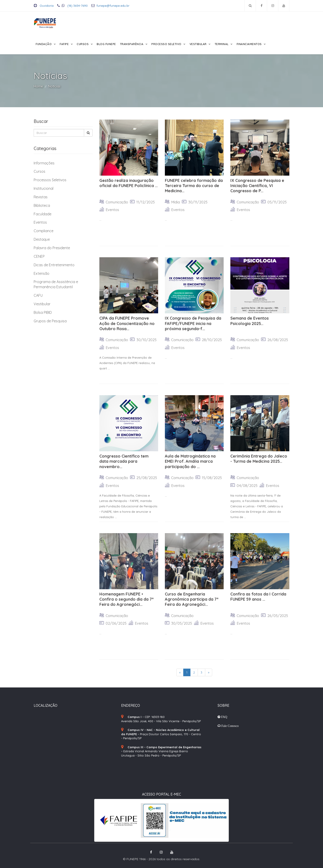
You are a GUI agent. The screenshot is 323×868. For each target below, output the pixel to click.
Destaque (42, 239)
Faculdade (43, 214)
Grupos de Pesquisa (50, 321)
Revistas (41, 197)
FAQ (224, 717)
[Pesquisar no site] (250, 6)
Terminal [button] (222, 44)
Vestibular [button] (199, 44)
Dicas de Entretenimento (54, 265)
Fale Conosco (230, 726)
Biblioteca (42, 205)
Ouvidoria (44, 6)
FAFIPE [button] (65, 44)
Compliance (44, 231)
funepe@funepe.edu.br (110, 6)
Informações (44, 163)
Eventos (40, 222)
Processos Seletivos (50, 180)
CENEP (39, 256)
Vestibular (42, 304)
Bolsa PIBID (43, 312)
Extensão (41, 273)
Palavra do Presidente (52, 248)
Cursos (39, 171)
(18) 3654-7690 (72, 6)
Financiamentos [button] (250, 44)
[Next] (209, 672)
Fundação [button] (44, 44)
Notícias (54, 86)
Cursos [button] (83, 44)
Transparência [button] (132, 44)
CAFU (38, 295)
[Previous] (180, 672)
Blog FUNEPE (106, 44)
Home (38, 86)
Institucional (44, 188)
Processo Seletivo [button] (167, 44)
